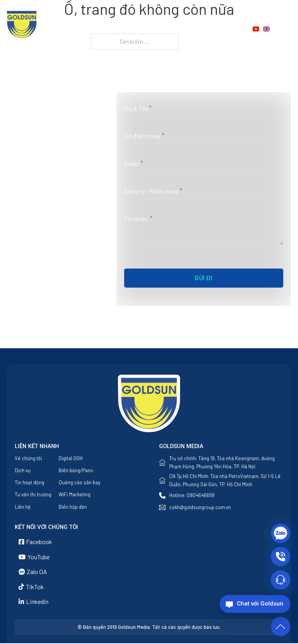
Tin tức (203, 29)
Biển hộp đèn (73, 507)
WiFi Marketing (74, 495)
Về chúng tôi (124, 29)
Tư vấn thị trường (33, 495)
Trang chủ (78, 29)
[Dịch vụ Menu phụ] (182, 29)
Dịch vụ (163, 29)
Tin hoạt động (29, 483)
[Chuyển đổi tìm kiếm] (287, 29)
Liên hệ (142, 38)
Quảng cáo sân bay (80, 483)
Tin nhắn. (137, 219)
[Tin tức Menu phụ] (221, 29)
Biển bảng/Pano (76, 471)
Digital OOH (71, 458)
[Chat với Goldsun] (255, 604)
